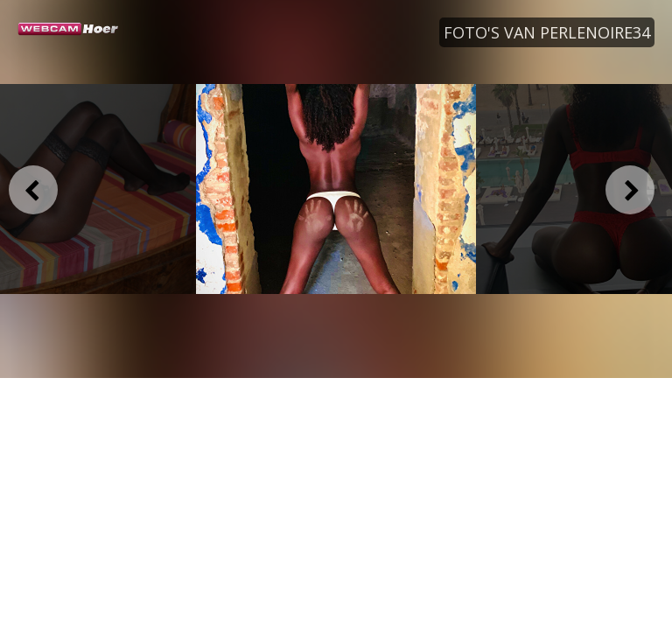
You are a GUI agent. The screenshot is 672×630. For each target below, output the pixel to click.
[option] (336, 189)
